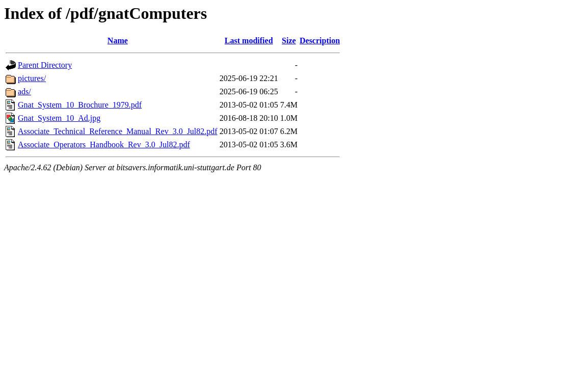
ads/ (24, 91)
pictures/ (32, 78)
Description (320, 41)
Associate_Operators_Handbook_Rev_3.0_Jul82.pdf (104, 145)
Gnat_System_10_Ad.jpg (59, 118)
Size (289, 41)
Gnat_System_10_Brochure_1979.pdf (80, 105)
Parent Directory (45, 65)
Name (118, 41)
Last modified (249, 41)
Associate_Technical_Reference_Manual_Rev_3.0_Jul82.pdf (118, 131)
